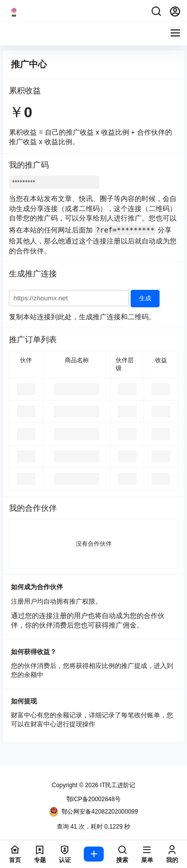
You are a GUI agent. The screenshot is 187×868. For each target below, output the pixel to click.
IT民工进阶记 (117, 785)
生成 (145, 298)
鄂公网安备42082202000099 (93, 812)
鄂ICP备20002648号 (93, 799)
